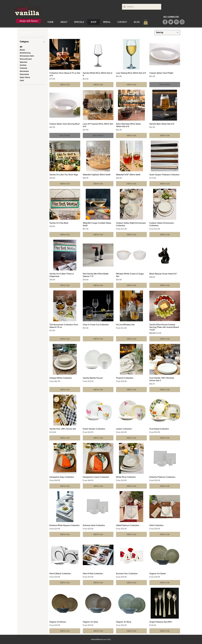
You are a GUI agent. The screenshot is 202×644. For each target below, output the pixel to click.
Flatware (23, 68)
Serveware (24, 71)
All (21, 47)
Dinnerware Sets (27, 56)
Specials (23, 62)
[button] (146, 22)
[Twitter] (171, 22)
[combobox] (167, 33)
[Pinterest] (176, 22)
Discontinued (26, 59)
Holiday (23, 65)
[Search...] (141, 7)
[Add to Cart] (65, 85)
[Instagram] (182, 22)
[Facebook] (165, 22)
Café (22, 80)
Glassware (24, 74)
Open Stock (25, 77)
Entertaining (25, 53)
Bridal (22, 50)
